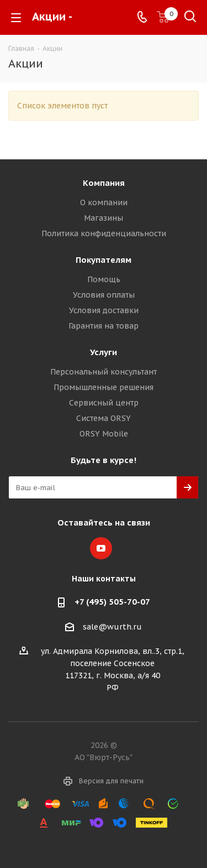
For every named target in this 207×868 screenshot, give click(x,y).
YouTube (101, 548)
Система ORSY (104, 418)
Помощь (104, 279)
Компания (104, 183)
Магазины (104, 218)
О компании (104, 202)
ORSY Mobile (104, 434)
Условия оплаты (104, 295)
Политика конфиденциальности (104, 233)
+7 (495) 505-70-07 (112, 602)
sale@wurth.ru (112, 627)
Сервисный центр (104, 403)
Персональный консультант (104, 372)
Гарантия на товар (104, 326)
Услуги (104, 352)
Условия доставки (104, 310)
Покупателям (104, 260)
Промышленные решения (104, 387)
